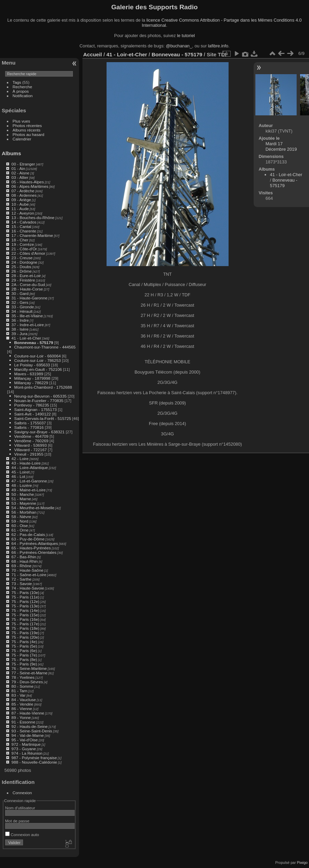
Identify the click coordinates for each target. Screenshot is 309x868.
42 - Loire (20, 459)
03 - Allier (20, 177)
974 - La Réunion (27, 753)
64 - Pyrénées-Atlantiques (35, 543)
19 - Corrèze (23, 244)
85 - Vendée (22, 704)
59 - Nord (20, 521)
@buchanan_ (179, 46)
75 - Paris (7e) (24, 655)
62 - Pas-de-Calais (28, 534)
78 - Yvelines (23, 677)
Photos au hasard (29, 134)
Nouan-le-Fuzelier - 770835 (39, 401)
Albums (11, 153)
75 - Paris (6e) (24, 650)
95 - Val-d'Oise (25, 740)
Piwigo (302, 863)
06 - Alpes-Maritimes (30, 186)
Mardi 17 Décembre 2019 (281, 146)
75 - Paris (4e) (24, 642)
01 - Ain (18, 168)
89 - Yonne (21, 717)
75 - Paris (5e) (24, 646)
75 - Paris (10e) (25, 592)
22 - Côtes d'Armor (28, 253)
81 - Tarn (19, 691)
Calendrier (22, 139)
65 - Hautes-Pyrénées (31, 548)
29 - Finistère (23, 280)
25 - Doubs (21, 267)
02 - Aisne (20, 173)
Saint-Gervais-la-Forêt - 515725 (42, 418)
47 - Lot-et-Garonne (29, 481)
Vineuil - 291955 (29, 454)
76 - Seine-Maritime (29, 668)
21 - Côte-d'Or (24, 249)
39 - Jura (19, 334)
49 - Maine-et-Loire (28, 490)
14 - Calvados (24, 222)
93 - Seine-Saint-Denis (32, 731)
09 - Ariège (21, 200)
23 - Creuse (22, 258)
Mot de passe (17, 821)
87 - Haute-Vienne (28, 713)
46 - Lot (18, 476)
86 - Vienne (22, 709)
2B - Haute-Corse (27, 289)
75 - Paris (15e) (25, 615)
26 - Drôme (21, 271)
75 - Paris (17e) (25, 624)
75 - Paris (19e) (25, 633)
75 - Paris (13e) (25, 606)
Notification (23, 96)
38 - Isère (20, 329)
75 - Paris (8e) (24, 659)
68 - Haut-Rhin (25, 561)
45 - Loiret (20, 472)
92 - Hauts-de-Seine (29, 726)
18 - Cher (20, 240)
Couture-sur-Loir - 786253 (37, 360)
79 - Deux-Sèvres (27, 682)
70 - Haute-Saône (27, 570)
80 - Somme (22, 686)
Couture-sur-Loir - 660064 (37, 356)
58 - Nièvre (21, 517)
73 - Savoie (22, 584)
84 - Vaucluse (24, 700)
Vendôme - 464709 (31, 436)
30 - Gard (20, 293)
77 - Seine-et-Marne (29, 673)
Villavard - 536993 (30, 445)
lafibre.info (218, 46)
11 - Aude (20, 209)
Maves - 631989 (29, 374)
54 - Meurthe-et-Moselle (33, 508)
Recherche (23, 87)
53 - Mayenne (24, 503)
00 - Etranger (23, 164)
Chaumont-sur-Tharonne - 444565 (45, 347)
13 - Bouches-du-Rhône (33, 218)
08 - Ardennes (24, 195)
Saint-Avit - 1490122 (32, 414)
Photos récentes (27, 125)
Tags (17, 82)
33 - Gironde (23, 307)
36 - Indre (20, 320)
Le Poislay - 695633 (32, 365)
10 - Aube (20, 204)
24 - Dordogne (24, 262)
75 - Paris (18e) (25, 628)
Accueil (93, 54)
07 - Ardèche (23, 191)
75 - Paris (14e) (25, 610)
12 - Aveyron (23, 213)
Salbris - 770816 (29, 427)
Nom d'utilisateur (20, 808)
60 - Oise (20, 526)
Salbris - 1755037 (30, 423)
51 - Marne (21, 499)
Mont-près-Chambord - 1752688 (43, 387)
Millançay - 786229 (31, 383)
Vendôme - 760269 (31, 441)
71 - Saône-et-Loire (29, 575)
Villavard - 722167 (30, 450)
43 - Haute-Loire (26, 463)
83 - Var (18, 695)
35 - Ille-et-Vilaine (27, 316)
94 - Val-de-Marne (27, 735)
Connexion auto (22, 835)
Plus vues (21, 121)
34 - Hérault (22, 311)
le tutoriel (186, 36)
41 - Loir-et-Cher (26, 338)
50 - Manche (23, 494)
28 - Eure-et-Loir (26, 276)
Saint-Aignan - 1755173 (35, 409)
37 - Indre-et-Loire (27, 325)
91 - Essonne (23, 722)
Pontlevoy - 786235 (31, 405)
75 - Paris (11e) (25, 597)
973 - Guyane (24, 749)
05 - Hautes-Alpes (27, 182)
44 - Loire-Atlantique (30, 467)
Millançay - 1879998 (32, 378)
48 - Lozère (22, 485)
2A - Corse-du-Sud (28, 284)
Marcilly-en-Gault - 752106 (38, 369)
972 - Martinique (26, 744)
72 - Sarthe (21, 579)
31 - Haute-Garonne (29, 298)
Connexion (22, 793)
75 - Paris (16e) (25, 619)
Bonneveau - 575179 (34, 342)
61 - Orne (20, 530)
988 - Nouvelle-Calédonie (34, 762)
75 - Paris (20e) (25, 637)
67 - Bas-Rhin (24, 557)
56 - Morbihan (24, 512)
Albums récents (27, 130)
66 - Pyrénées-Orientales (34, 552)
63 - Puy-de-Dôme (28, 539)
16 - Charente (24, 231)
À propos (21, 91)
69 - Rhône (21, 566)
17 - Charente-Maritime (32, 235)
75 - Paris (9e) (24, 664)
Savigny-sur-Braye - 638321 (39, 432)
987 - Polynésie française (34, 758)
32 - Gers (20, 302)
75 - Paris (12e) (25, 601)
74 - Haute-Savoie (28, 588)
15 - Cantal (21, 226)
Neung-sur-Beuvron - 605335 (40, 396)
